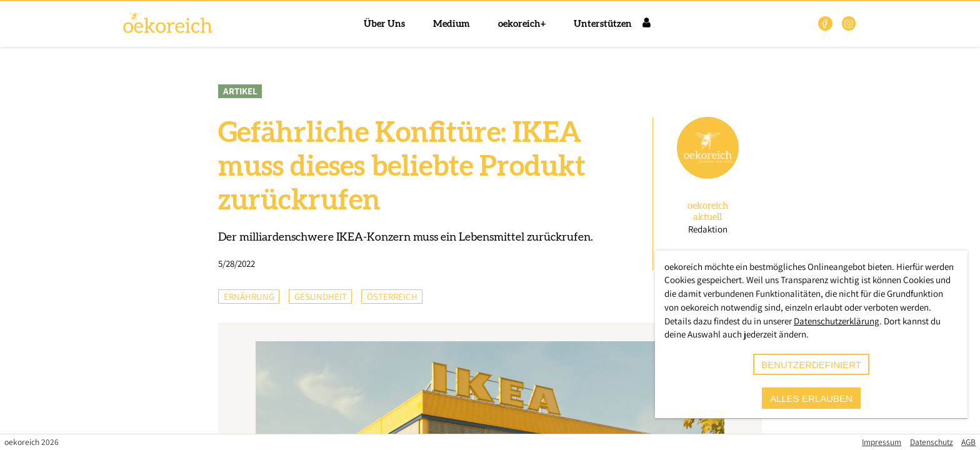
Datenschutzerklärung (837, 321)
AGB (968, 442)
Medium (452, 24)
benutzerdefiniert (811, 365)
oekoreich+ (522, 24)
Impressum (882, 442)
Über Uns (384, 24)
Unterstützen (603, 24)
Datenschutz (932, 442)
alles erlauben (811, 398)
